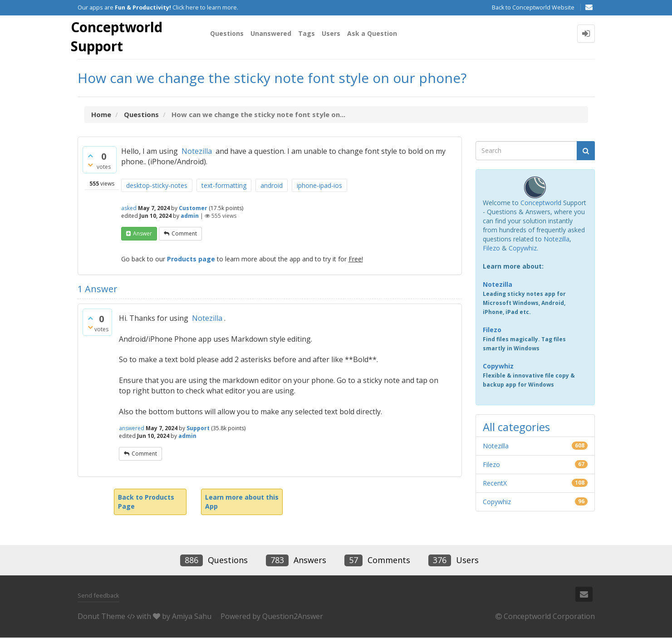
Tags (307, 33)
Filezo (491, 248)
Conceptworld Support (117, 37)
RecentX (495, 483)
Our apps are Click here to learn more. (158, 7)
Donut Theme (101, 617)
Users (331, 33)
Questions (227, 33)
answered (132, 429)
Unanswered (271, 33)
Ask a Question (372, 33)
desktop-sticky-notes (157, 186)
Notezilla (197, 152)
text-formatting (224, 186)
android (272, 186)
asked (129, 209)
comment (184, 234)
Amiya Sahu (192, 617)
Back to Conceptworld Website (533, 7)
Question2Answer (293, 617)
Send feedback (98, 595)
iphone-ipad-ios (319, 186)
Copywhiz (523, 248)
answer (142, 234)
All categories (516, 427)
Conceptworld (541, 203)
